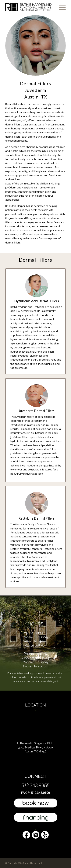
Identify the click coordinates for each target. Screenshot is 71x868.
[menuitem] (60, 8)
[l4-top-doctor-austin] (29, 8)
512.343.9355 (35, 785)
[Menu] (60, 8)
